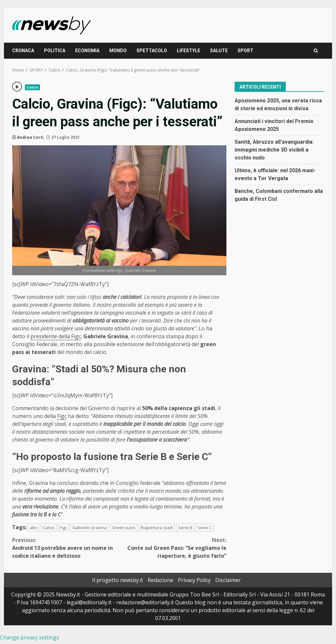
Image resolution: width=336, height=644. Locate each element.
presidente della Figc (56, 336)
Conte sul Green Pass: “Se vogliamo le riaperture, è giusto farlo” (173, 548)
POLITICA (55, 51)
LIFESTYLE (189, 51)
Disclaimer (228, 580)
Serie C (205, 528)
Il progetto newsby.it (118, 580)
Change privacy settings (30, 637)
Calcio (32, 87)
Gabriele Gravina (89, 528)
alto (34, 528)
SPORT (245, 51)
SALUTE (219, 51)
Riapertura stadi (157, 528)
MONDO (118, 51)
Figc (62, 416)
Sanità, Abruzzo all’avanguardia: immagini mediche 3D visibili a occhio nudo (274, 150)
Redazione (160, 580)
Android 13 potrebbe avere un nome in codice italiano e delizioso (66, 548)
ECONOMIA (87, 51)
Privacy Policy (194, 580)
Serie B (185, 528)
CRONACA (23, 51)
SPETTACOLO (152, 51)
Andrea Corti (30, 137)
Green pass (124, 528)
